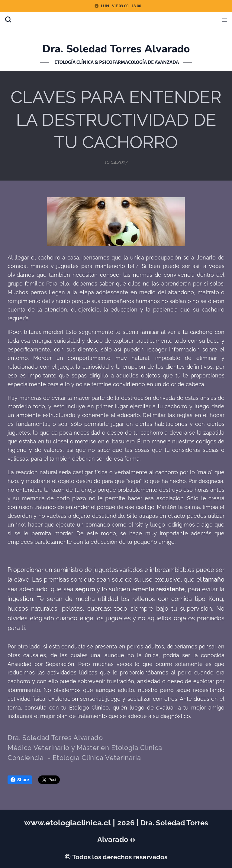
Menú (224, 20)
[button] (8, 20)
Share (20, 780)
